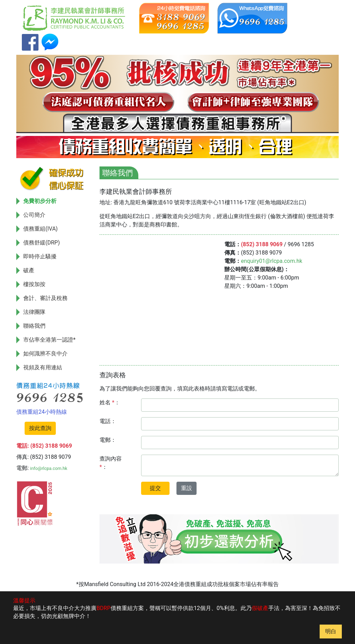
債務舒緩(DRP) (42, 243)
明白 (331, 631)
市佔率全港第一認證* (49, 340)
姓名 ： (110, 402)
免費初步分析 (40, 201)
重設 (187, 488)
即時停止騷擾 (40, 256)
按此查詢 (40, 428)
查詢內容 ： (111, 463)
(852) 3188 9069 (262, 244)
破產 (29, 270)
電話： (108, 421)
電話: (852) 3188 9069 (44, 446)
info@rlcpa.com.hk (49, 468)
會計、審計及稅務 (45, 298)
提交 (155, 488)
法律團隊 (34, 312)
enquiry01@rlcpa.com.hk (272, 261)
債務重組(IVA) (40, 229)
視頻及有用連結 (43, 367)
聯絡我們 (34, 326)
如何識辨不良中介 (45, 354)
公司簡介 (34, 215)
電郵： (108, 440)
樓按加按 (34, 284)
